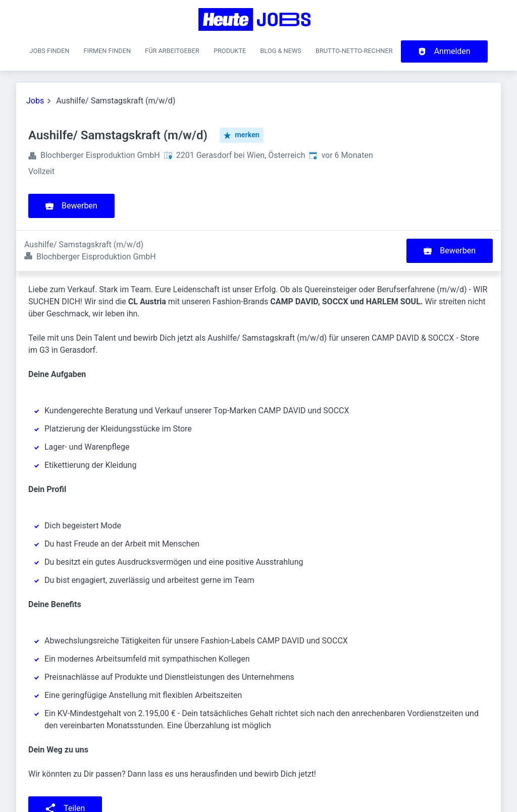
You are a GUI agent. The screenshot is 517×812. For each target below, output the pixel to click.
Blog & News (281, 51)
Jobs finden (49, 51)
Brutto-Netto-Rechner (354, 51)
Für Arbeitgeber (172, 51)
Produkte (230, 51)
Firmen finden (107, 51)
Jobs (35, 101)
